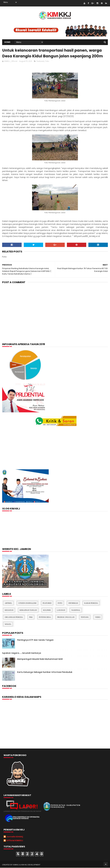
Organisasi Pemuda (14, 617)
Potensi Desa (45, 617)
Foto (47, 61)
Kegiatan (9, 610)
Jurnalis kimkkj (15, 837)
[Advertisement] (55, 309)
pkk (31, 617)
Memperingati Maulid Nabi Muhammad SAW (40, 659)
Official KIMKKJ (15, 841)
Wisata (8, 624)
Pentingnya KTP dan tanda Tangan (35, 640)
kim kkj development (31, 865)
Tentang (85, 617)
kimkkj (16, 865)
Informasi (73, 603)
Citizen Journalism (27, 603)
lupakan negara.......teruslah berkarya (22, 653)
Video (98, 617)
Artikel (8, 603)
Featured (40, 61)
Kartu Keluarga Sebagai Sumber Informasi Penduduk (45, 672)
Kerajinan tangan (28, 610)
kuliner (47, 610)
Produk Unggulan (66, 617)
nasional (76, 610)
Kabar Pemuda (91, 603)
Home (7, 42)
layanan (61, 610)
